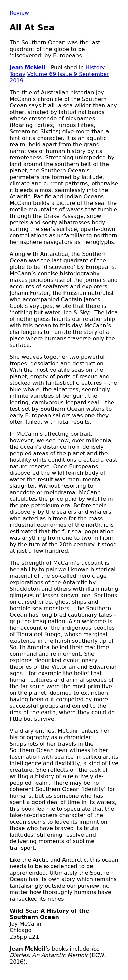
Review (19, 13)
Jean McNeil (27, 68)
